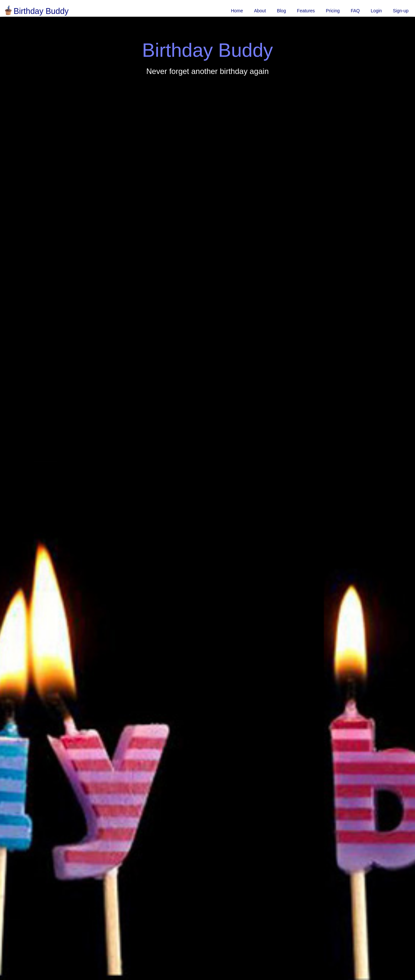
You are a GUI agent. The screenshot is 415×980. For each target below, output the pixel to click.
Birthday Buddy (36, 11)
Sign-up (401, 11)
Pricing (333, 11)
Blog (281, 11)
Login (376, 11)
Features (306, 11)
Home (237, 11)
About (260, 11)
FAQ (355, 11)
